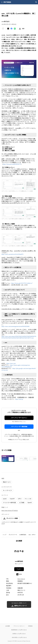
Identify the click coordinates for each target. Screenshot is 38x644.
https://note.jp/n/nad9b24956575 (12, 164)
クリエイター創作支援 (9, 503)
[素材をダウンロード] (20, 29)
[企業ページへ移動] (19, 552)
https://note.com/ (11, 363)
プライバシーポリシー (19, 626)
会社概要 (8, 626)
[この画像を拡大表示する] (8, 459)
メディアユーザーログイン (19, 418)
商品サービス (7, 482)
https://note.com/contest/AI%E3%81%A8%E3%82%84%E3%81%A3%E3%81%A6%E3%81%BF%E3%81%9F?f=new (19, 337)
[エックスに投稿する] (8, 29)
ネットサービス (7, 490)
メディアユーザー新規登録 (19, 427)
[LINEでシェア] (15, 29)
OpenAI (30, 503)
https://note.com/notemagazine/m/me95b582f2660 (15, 326)
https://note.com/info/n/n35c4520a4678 (13, 254)
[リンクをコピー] (23, 29)
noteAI (5, 499)
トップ (4, 535)
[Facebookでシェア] (11, 29)
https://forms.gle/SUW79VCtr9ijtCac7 (22, 283)
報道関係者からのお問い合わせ (19, 630)
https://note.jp (19, 399)
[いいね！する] (3, 29)
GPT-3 (20, 499)
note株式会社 (23, 535)
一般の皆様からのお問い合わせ (19, 637)
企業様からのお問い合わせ (19, 634)
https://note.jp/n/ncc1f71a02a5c (10, 511)
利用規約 (30, 626)
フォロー (19, 569)
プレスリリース (13, 535)
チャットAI (28, 499)
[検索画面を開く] (36, 2)
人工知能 (22, 503)
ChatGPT (12, 499)
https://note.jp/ (21, 579)
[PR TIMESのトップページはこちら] (7, 2)
